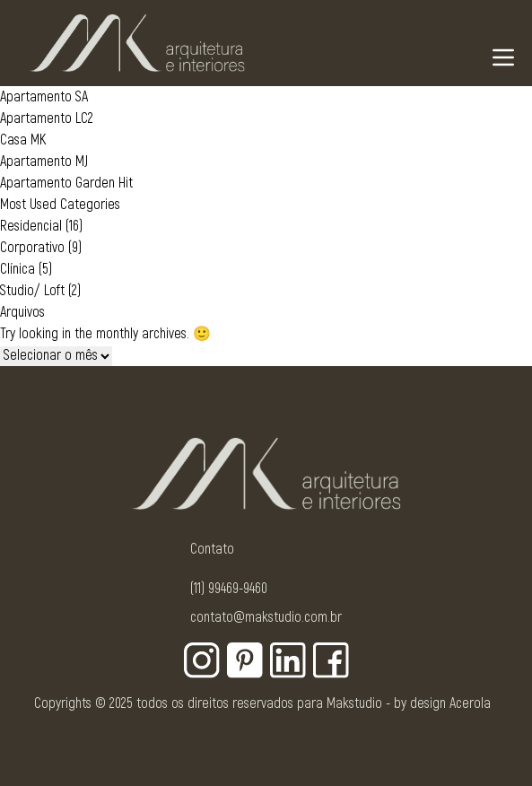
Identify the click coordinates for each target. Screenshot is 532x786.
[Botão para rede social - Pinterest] (245, 660)
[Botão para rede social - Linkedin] (288, 660)
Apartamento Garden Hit (66, 183)
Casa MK (23, 140)
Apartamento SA (44, 97)
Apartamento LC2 (47, 118)
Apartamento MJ (44, 162)
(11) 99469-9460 (229, 589)
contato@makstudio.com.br (266, 617)
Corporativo (32, 248)
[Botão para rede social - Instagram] (202, 660)
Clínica (17, 269)
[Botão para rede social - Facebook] (331, 660)
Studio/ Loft (32, 291)
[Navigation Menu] (503, 57)
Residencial (31, 226)
